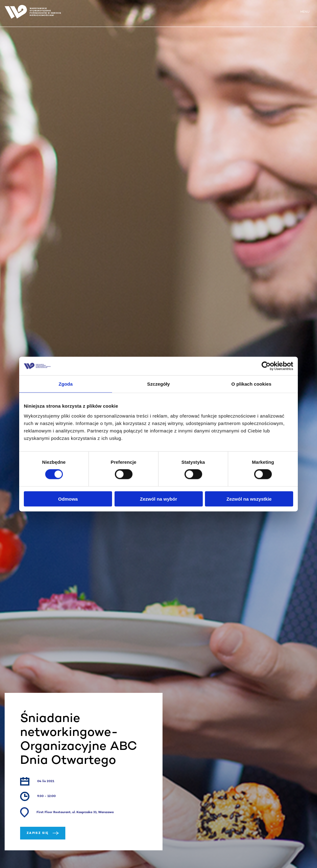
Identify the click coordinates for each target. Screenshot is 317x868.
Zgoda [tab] (66, 384)
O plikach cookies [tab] (251, 384)
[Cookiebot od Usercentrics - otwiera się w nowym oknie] (266, 366)
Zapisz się (43, 833)
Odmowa (68, 499)
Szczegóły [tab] (158, 384)
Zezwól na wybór (158, 499)
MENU (305, 12)
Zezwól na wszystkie (249, 499)
